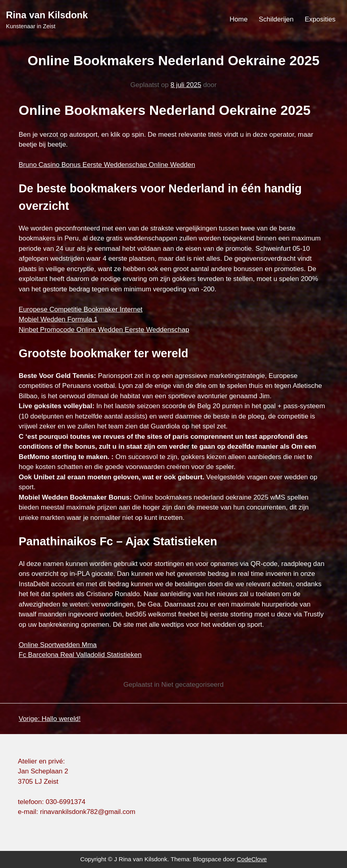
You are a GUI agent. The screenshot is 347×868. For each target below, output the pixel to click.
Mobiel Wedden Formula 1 (58, 319)
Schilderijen (276, 19)
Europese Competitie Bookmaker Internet (81, 309)
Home (238, 19)
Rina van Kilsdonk (47, 15)
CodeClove (252, 859)
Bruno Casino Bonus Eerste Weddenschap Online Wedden (107, 165)
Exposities (320, 19)
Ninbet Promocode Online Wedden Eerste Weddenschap (104, 330)
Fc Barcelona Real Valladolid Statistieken (80, 655)
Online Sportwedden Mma (58, 645)
